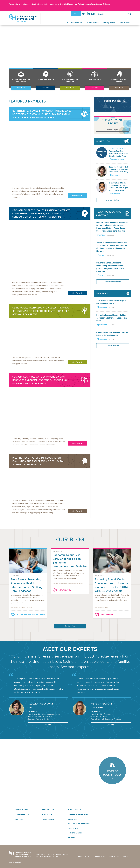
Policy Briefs (73, 828)
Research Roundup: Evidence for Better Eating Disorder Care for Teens (119, 154)
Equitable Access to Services (39, 719)
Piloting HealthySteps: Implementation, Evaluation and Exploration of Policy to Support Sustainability (38, 461)
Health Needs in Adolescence (102, 714)
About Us (124, 23)
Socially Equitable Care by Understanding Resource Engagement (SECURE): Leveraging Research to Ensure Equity (40, 380)
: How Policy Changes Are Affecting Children (87, 4)
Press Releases (48, 819)
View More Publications (113, 282)
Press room (48, 809)
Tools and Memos (75, 833)
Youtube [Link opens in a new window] (93, 14)
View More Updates (113, 200)
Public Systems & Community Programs (106, 719)
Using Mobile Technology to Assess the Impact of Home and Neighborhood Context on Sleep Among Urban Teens (42, 311)
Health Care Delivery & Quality (40, 717)
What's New (22, 809)
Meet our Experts (70, 649)
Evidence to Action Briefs (78, 815)
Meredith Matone (102, 704)
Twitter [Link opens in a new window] (83, 14)
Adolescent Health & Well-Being (31, 614)
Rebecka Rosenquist (41, 704)
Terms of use (100, 856)
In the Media (47, 815)
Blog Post (116, 175)
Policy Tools (109, 23)
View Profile (48, 725)
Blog (76, 14)
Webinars (103, 308)
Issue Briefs (72, 819)
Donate (113, 107)
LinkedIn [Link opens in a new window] (88, 14)
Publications (93, 23)
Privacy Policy (84, 856)
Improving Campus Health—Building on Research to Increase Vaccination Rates (112, 318)
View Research (77, 196)
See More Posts (70, 626)
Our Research (72, 23)
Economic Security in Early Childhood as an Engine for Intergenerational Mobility (119, 169)
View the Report (113, 130)
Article (102, 235)
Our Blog (19, 819)
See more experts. (76, 667)
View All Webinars (113, 346)
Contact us (114, 856)
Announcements (119, 160)
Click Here (112, 778)
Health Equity (65, 590)
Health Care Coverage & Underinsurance (44, 714)
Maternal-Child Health (100, 717)
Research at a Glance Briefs (79, 824)
